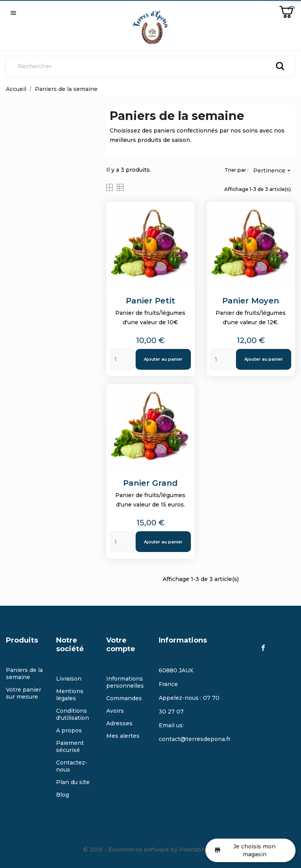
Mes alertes (123, 736)
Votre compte (121, 645)
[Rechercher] (150, 66)
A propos (69, 730)
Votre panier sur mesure (24, 693)
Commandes (124, 698)
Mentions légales (70, 695)
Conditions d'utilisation (73, 714)
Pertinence (273, 170)
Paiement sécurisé (70, 746)
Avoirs (115, 711)
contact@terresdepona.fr (195, 739)
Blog (63, 795)
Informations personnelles (125, 682)
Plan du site (73, 782)
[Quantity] (122, 359)
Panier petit (150, 301)
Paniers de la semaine (24, 674)
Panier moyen (251, 301)
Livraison (69, 679)
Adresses (119, 723)
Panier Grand (150, 483)
